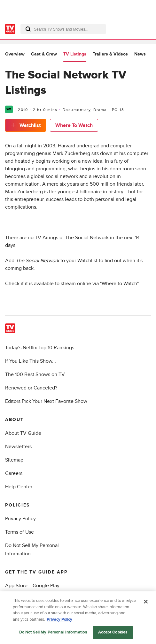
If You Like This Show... (31, 361)
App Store (16, 586)
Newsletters (18, 447)
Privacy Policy (20, 519)
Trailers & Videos (110, 54)
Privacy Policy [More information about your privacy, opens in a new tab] (59, 620)
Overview (15, 54)
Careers (14, 473)
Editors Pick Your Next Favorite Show (46, 401)
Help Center (19, 487)
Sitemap (14, 460)
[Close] (146, 603)
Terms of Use (19, 532)
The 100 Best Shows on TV (35, 374)
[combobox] (63, 29)
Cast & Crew (44, 54)
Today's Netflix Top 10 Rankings (40, 348)
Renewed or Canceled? (31, 388)
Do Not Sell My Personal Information (53, 633)
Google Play (46, 586)
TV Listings (75, 54)
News (140, 54)
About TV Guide (23, 433)
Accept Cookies (113, 633)
